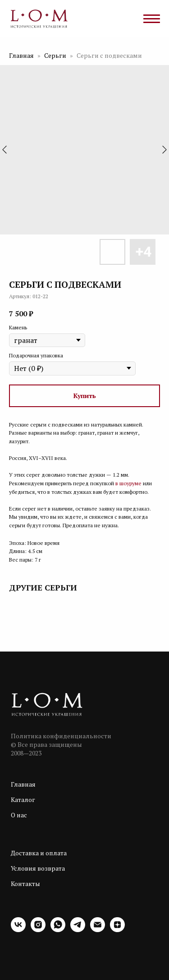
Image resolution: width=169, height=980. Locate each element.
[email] (98, 930)
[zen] (117, 930)
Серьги (56, 55)
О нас (19, 815)
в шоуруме (128, 483)
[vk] (18, 930)
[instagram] (38, 930)
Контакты (25, 884)
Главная (21, 55)
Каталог (23, 799)
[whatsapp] (58, 930)
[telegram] (78, 930)
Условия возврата (38, 868)
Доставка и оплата (39, 853)
